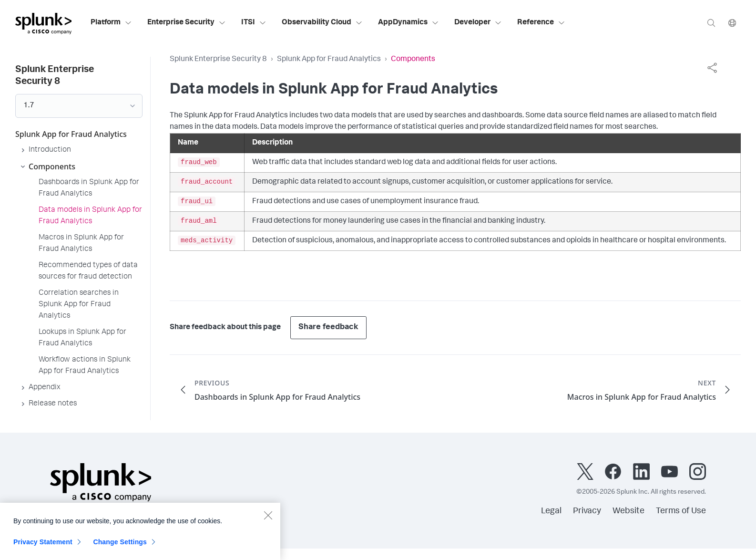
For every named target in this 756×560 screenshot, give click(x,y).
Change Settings (120, 547)
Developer (478, 23)
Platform (111, 23)
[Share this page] (712, 68)
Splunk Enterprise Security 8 (218, 60)
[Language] (732, 23)
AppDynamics (409, 23)
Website (628, 511)
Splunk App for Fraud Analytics (329, 60)
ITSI (254, 23)
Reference (541, 23)
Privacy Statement (43, 547)
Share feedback (328, 327)
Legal (551, 511)
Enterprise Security (187, 23)
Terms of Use (681, 511)
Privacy (587, 511)
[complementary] (712, 68)
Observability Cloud (322, 23)
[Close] (268, 520)
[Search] (711, 23)
